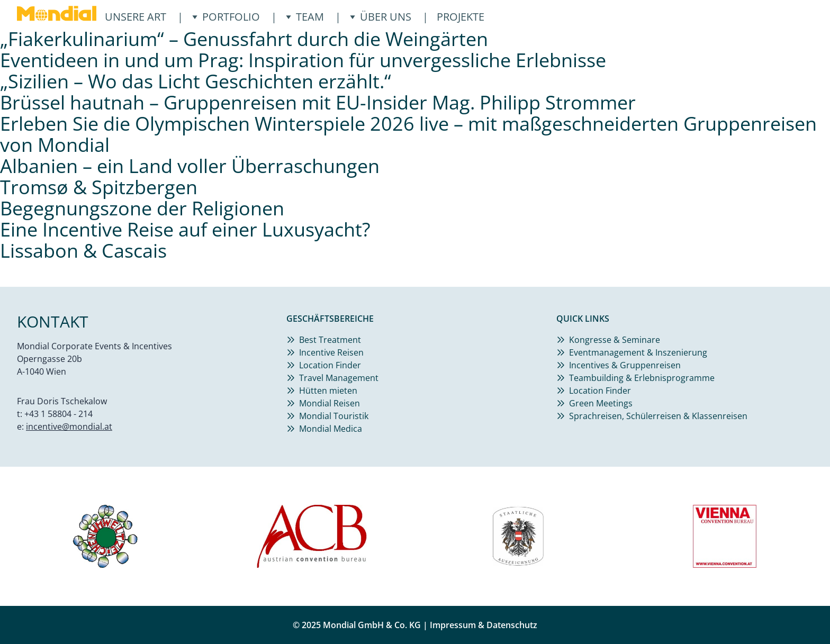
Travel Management (339, 378)
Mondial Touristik (334, 416)
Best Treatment (330, 340)
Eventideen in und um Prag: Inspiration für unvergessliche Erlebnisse (303, 60)
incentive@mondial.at (69, 427)
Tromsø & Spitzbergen (99, 187)
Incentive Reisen (331, 352)
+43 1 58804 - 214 (58, 414)
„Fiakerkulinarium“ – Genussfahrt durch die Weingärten (244, 39)
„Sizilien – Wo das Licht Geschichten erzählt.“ (196, 81)
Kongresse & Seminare (615, 340)
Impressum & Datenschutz (484, 625)
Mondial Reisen (330, 403)
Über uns (380, 17)
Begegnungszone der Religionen (142, 208)
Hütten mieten (328, 391)
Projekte (461, 17)
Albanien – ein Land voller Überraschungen (190, 166)
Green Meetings (601, 403)
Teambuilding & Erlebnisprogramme (642, 378)
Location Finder (330, 365)
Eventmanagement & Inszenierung (638, 352)
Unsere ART (136, 17)
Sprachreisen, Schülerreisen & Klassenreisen (658, 416)
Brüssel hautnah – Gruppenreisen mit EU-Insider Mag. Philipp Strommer (318, 102)
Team (305, 17)
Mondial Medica (331, 429)
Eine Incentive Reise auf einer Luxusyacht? (185, 229)
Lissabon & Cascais (83, 251)
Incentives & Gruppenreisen (625, 365)
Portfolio (226, 17)
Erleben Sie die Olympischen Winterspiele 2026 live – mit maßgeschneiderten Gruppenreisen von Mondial (408, 134)
